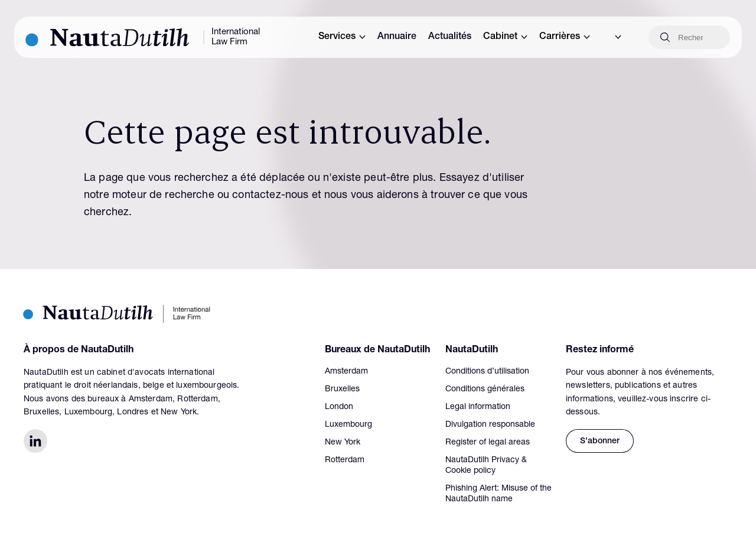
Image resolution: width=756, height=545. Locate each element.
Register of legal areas (488, 443)
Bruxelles (342, 390)
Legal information (478, 407)
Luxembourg (348, 425)
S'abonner (600, 442)
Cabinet (505, 37)
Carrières (565, 37)
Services (342, 37)
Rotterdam (345, 460)
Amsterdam (346, 372)
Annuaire (397, 37)
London (339, 407)
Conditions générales (485, 390)
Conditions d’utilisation (487, 372)
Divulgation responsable (490, 425)
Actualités (450, 37)
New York (343, 443)
